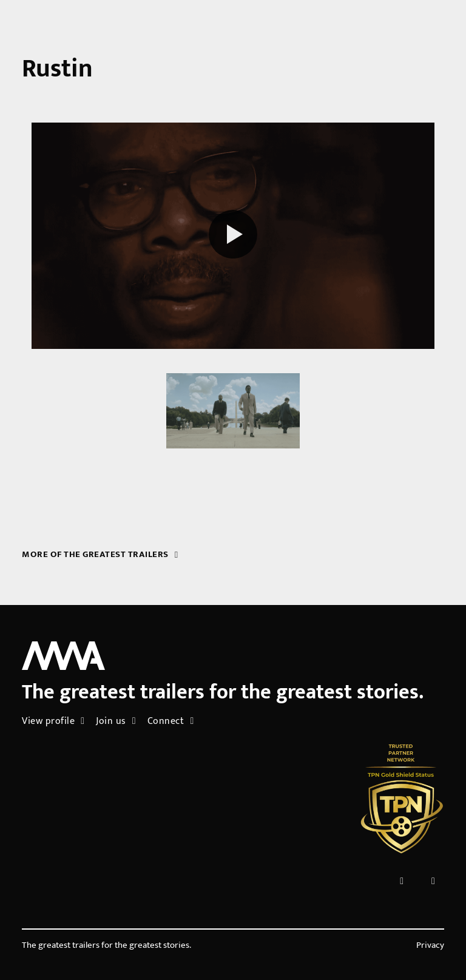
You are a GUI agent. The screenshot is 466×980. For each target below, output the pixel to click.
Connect (171, 721)
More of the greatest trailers (100, 554)
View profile (53, 721)
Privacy (430, 945)
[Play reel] (233, 236)
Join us (116, 721)
